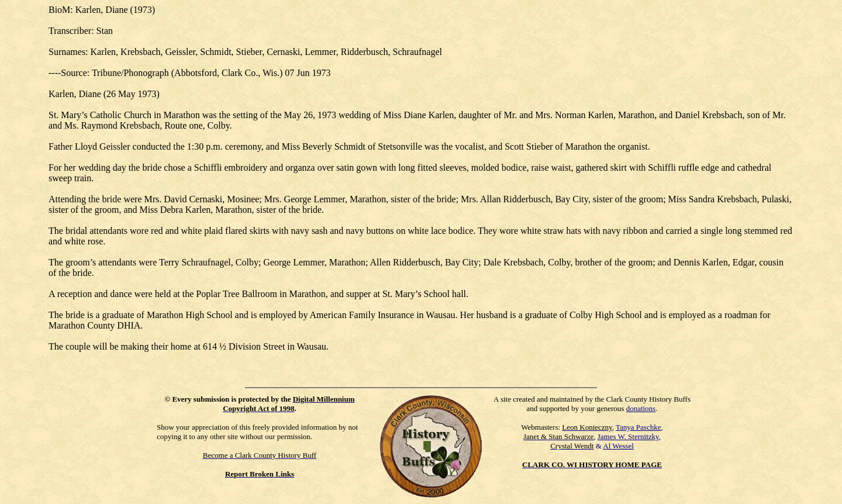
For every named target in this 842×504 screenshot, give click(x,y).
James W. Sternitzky (628, 436)
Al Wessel (618, 446)
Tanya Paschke (638, 427)
